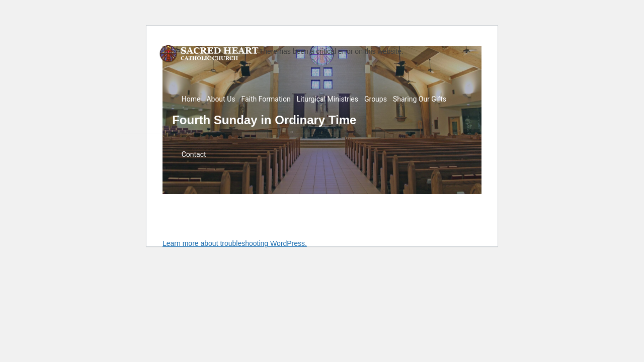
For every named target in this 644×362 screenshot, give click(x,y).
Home (191, 99)
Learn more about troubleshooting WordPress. (235, 243)
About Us (221, 99)
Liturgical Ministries (328, 99)
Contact (194, 154)
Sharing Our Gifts (420, 99)
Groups (376, 99)
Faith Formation (266, 99)
